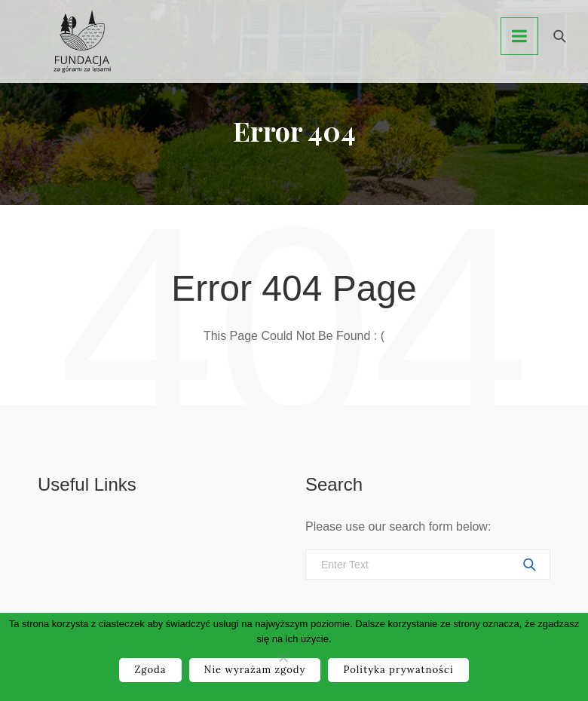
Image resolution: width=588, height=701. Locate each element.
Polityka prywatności (398, 670)
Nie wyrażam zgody (255, 670)
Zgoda (150, 670)
